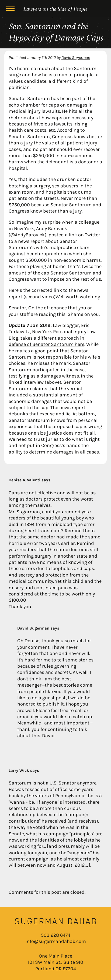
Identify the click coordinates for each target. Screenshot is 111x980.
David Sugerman (76, 58)
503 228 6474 (56, 935)
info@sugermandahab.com (56, 941)
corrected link (47, 290)
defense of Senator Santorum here (46, 344)
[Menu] (10, 9)
